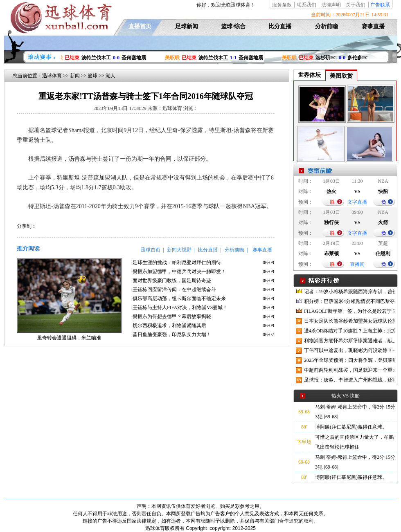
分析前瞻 (327, 26)
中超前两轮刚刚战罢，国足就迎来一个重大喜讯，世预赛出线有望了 (349, 370)
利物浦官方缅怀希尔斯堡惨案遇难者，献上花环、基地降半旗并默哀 (349, 341)
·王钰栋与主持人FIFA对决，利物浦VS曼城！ (179, 308)
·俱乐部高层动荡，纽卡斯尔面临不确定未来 (179, 299)
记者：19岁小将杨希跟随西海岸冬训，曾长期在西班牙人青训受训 (349, 292)
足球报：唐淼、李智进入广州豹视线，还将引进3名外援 (349, 380)
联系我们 (306, 5)
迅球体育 (52, 76)
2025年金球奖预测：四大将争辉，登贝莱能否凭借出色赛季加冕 (349, 360)
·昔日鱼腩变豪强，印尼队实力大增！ (171, 334)
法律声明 (331, 5)
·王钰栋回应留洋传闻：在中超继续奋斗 (174, 290)
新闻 (75, 76)
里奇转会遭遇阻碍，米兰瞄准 (69, 338)
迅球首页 (151, 250)
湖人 (110, 76)
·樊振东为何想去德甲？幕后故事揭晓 (171, 317)
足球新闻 (187, 26)
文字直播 (357, 202)
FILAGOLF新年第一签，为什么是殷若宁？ (349, 311)
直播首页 (140, 26)
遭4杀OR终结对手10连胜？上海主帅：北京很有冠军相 (349, 331)
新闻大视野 (179, 250)
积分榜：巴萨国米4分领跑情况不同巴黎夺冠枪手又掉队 (349, 301)
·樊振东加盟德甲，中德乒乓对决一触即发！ (179, 272)
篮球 (92, 76)
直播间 (357, 264)
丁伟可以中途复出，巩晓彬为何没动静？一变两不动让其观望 (349, 350)
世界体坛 (309, 75)
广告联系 (380, 5)
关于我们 (356, 5)
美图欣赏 (341, 76)
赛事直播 (373, 26)
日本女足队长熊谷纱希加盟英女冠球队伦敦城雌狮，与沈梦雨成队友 (349, 321)
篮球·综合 (233, 26)
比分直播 (280, 26)
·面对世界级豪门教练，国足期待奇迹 (171, 281)
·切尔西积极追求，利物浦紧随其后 (169, 325)
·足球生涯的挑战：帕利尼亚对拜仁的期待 (176, 263)
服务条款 (282, 5)
